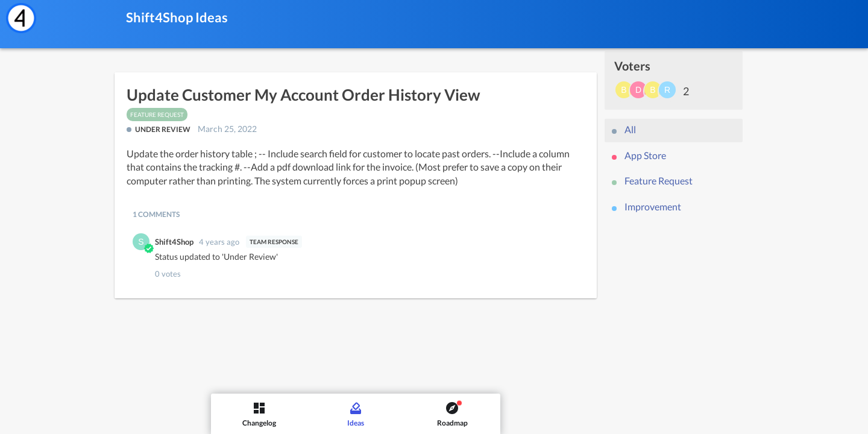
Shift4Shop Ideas (177, 17)
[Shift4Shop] (21, 18)
